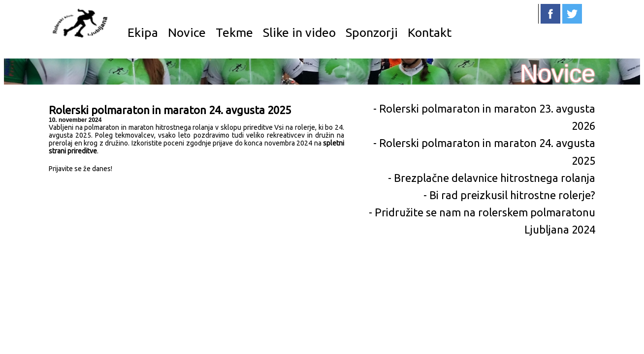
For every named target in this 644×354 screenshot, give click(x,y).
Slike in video (299, 32)
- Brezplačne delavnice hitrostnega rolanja (492, 178)
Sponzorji (372, 32)
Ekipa (143, 32)
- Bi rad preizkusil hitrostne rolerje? (509, 195)
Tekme (234, 32)
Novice (187, 32)
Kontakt (430, 32)
